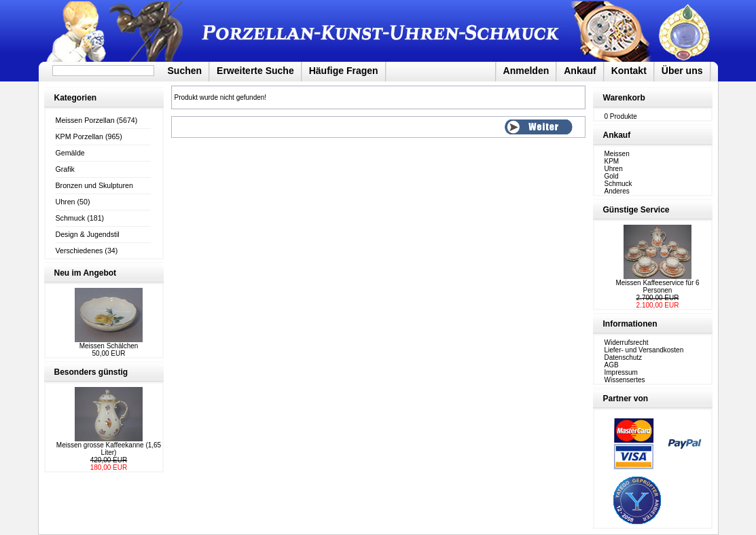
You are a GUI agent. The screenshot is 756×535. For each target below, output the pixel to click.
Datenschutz (624, 357)
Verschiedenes (79, 251)
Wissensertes (625, 380)
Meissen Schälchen (109, 346)
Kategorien (76, 98)
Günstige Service (636, 210)
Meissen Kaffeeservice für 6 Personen (657, 287)
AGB (612, 365)
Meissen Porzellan (85, 120)
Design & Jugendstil (88, 234)
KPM (612, 161)
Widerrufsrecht (627, 343)
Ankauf (580, 71)
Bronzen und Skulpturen (94, 185)
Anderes (617, 191)
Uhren (66, 202)
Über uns (682, 71)
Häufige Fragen (344, 71)
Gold (612, 176)
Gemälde (70, 153)
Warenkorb (624, 98)
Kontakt (629, 71)
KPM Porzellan (79, 136)
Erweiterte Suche (255, 71)
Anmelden (526, 71)
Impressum (621, 372)
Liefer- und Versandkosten (644, 350)
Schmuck (71, 218)
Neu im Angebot (86, 273)
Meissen (617, 154)
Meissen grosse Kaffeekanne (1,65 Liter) (109, 449)
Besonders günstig (91, 372)
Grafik (65, 169)
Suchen (185, 71)
